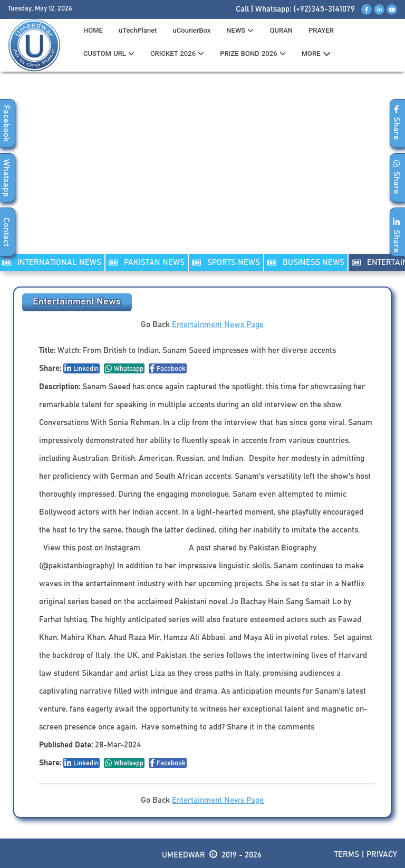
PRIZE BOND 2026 (253, 53)
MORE (316, 54)
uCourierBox (192, 30)
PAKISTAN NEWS (147, 263)
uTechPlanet (138, 30)
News (240, 30)
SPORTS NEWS (226, 263)
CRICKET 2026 (177, 53)
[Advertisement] (202, 169)
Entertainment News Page (218, 325)
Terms (347, 855)
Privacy (382, 855)
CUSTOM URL (109, 53)
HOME (93, 30)
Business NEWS (306, 263)
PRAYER (321, 30)
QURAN (281, 30)
